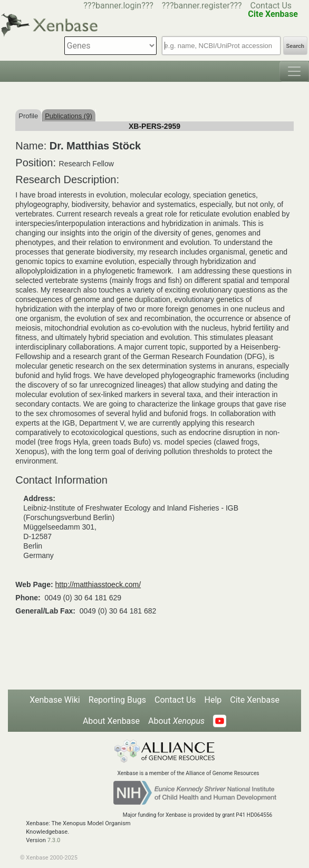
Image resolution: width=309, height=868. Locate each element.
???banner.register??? (202, 6)
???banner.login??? (118, 6)
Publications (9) (69, 116)
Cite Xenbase (255, 700)
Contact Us (271, 6)
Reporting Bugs (117, 700)
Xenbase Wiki (55, 700)
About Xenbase (111, 721)
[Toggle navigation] (294, 71)
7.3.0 (54, 840)
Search (295, 46)
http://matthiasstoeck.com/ (98, 584)
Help (213, 700)
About (176, 721)
